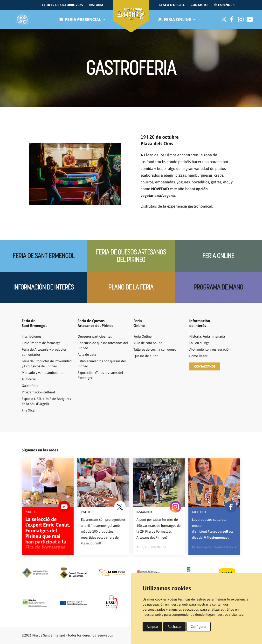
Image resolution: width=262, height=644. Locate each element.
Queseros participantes (95, 336)
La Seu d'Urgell (172, 5)
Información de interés (44, 287)
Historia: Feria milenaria (207, 336)
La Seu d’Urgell (200, 343)
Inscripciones (31, 336)
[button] (205, 366)
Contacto (199, 5)
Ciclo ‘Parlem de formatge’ (41, 343)
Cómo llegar (199, 356)
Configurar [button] (199, 627)
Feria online (176, 19)
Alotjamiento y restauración (210, 349)
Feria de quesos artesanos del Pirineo (131, 256)
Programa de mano (218, 287)
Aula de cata (87, 355)
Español (224, 5)
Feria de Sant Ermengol (44, 256)
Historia (96, 5)
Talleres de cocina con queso (155, 349)
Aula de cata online (148, 343)
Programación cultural (38, 392)
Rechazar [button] (174, 627)
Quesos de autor (145, 356)
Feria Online (218, 256)
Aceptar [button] (152, 627)
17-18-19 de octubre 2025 (62, 5)
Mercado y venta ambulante (43, 373)
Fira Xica (28, 410)
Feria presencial (82, 19)
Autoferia (29, 379)
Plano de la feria (131, 287)
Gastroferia (30, 386)
